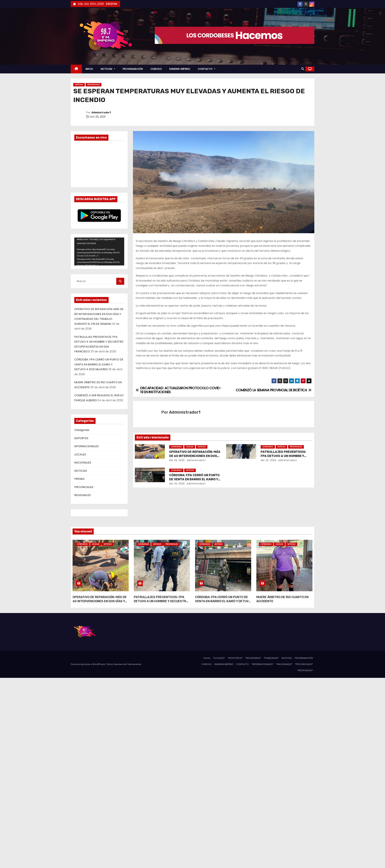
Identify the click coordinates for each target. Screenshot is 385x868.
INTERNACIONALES (86, 446)
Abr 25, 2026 (177, 460)
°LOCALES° (219, 658)
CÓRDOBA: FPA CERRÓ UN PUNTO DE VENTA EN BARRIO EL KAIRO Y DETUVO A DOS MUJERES (99, 364)
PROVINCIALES (94, 85)
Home (207, 658)
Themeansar (134, 664)
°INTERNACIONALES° (262, 664)
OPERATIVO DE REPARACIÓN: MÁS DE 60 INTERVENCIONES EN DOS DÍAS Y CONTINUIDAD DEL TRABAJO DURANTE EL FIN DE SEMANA (100, 603)
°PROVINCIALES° (304, 664)
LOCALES (80, 454)
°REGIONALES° (305, 670)
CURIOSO (156, 69)
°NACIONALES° (284, 664)
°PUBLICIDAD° (271, 658)
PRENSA (79, 479)
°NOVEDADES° (253, 658)
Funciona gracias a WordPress (88, 664)
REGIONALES (83, 495)
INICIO (89, 69)
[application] (99, 251)
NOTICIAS (108, 69)
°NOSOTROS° (235, 658)
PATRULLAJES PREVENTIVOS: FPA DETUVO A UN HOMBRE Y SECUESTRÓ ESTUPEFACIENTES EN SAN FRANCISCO (161, 603)
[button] (303, 69)
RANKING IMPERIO (180, 69)
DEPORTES (81, 438)
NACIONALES (83, 463)
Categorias (82, 430)
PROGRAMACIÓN (133, 69)
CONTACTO (207, 69)
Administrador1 (101, 113)
